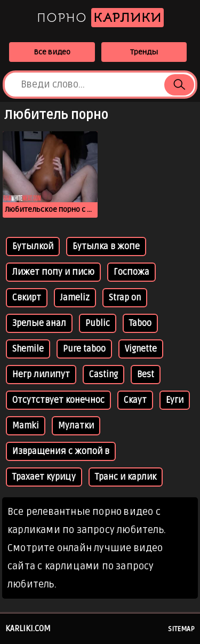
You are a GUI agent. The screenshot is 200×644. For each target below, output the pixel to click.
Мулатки (76, 426)
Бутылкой (33, 247)
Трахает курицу (44, 477)
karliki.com (28, 629)
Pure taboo (84, 349)
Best (146, 375)
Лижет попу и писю (53, 272)
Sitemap (181, 629)
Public (98, 323)
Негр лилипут (41, 375)
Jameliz (75, 298)
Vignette (141, 349)
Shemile (28, 349)
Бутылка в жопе (106, 247)
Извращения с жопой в (61, 451)
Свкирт (27, 298)
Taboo (140, 323)
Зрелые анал (39, 323)
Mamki (26, 426)
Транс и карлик (126, 477)
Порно (100, 18)
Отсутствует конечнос (58, 400)
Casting (103, 375)
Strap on (125, 298)
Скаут (135, 400)
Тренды (144, 52)
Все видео (52, 52)
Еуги (175, 400)
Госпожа (131, 272)
